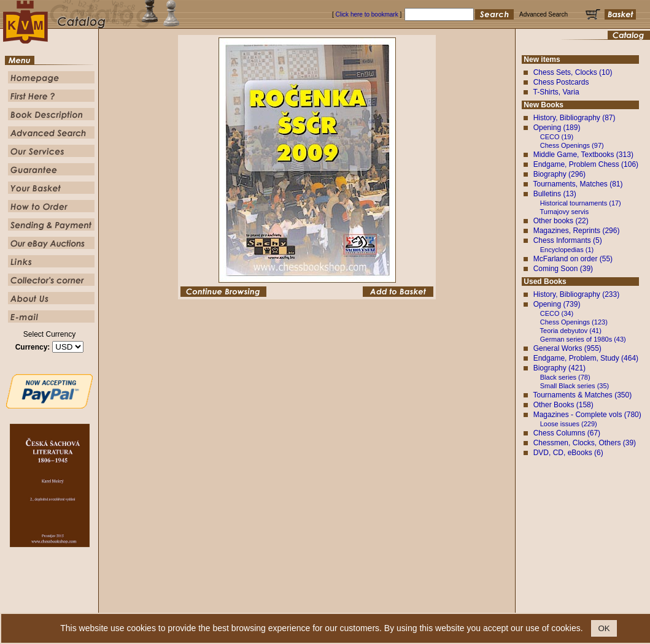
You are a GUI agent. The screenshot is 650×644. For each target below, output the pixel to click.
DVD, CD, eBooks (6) (568, 453)
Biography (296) (559, 174)
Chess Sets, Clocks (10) (573, 72)
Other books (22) (561, 221)
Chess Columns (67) (567, 433)
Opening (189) (557, 128)
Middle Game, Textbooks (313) (583, 155)
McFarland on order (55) (573, 259)
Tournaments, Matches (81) (578, 184)
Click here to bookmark (366, 14)
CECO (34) (557, 313)
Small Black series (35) (575, 386)
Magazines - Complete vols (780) (587, 415)
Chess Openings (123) (574, 322)
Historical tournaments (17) (581, 203)
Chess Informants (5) (568, 240)
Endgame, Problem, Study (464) (586, 358)
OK (604, 628)
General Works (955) (567, 348)
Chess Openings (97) (572, 145)
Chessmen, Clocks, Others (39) (585, 443)
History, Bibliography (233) (577, 294)
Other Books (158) (563, 405)
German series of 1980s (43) (583, 339)
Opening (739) (557, 304)
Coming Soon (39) (563, 269)
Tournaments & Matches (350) (582, 395)
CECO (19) (557, 137)
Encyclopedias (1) (567, 250)
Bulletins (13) (555, 194)
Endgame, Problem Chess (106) (586, 164)
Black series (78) (565, 377)
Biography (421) (559, 368)
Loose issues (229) (569, 424)
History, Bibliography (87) (575, 118)
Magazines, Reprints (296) (577, 231)
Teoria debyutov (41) (571, 331)
